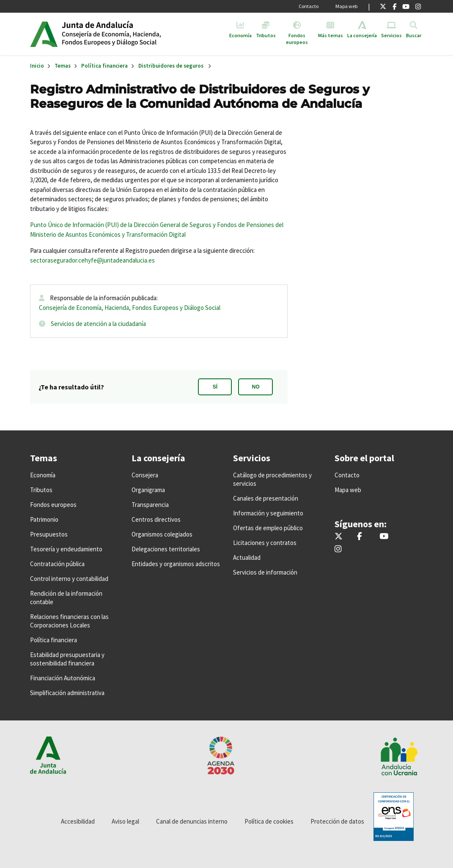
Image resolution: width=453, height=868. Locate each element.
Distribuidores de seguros (171, 66)
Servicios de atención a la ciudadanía (98, 324)
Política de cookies (269, 821)
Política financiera (104, 66)
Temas (63, 66)
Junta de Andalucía (44, 34)
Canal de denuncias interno (192, 821)
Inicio (127, 34)
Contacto (309, 6)
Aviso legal (125, 821)
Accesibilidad (78, 821)
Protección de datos (337, 821)
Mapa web (346, 6)
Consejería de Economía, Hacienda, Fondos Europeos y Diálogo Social (130, 308)
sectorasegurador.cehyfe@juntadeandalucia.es (92, 260)
